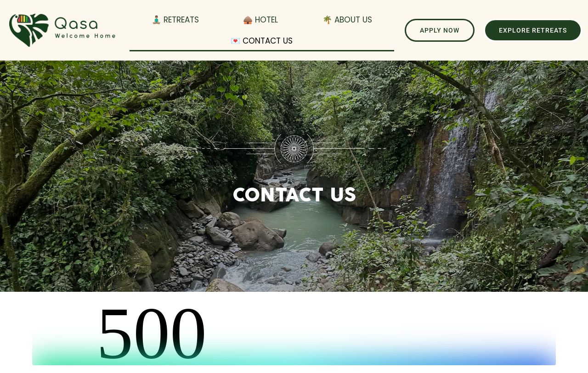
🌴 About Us (347, 20)
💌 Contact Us (262, 41)
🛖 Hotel (260, 20)
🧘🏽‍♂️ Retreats (175, 20)
